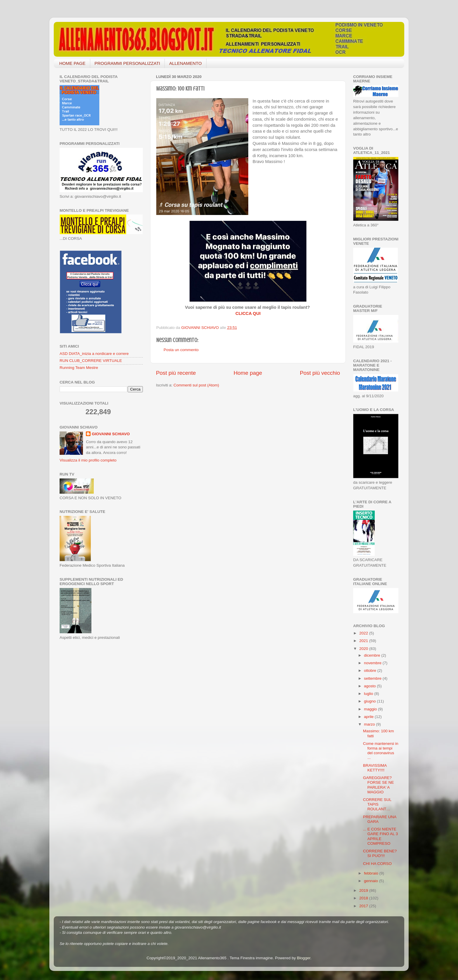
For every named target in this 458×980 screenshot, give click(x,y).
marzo (370, 724)
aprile (369, 717)
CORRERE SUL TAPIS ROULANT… (377, 804)
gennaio (372, 881)
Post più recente (176, 373)
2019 (364, 890)
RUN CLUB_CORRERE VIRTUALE (91, 361)
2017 (364, 906)
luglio (369, 694)
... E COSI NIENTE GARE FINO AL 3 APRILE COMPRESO (381, 836)
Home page (248, 373)
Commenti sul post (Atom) (196, 385)
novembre (373, 663)
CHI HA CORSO (377, 864)
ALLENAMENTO (185, 63)
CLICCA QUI (248, 313)
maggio (371, 709)
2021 (364, 641)
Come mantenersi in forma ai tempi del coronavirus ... (381, 751)
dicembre (373, 655)
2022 (364, 633)
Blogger (304, 958)
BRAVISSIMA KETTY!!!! (375, 768)
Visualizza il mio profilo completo (88, 460)
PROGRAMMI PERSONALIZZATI (127, 63)
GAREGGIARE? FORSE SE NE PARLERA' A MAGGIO (379, 785)
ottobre (371, 671)
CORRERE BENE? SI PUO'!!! (380, 853)
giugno (370, 701)
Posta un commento (181, 350)
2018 (364, 898)
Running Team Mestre (79, 368)
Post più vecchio (320, 373)
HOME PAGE (72, 63)
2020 (364, 649)
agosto (370, 686)
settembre (373, 678)
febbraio (372, 873)
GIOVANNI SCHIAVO (111, 434)
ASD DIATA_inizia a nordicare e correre (94, 354)
